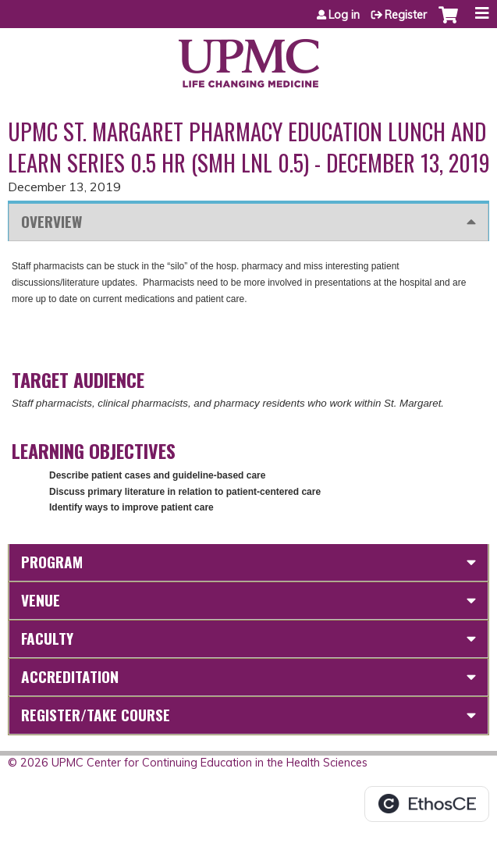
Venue (41, 600)
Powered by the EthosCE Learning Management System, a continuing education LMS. (427, 804)
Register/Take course (96, 715)
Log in (344, 15)
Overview (51, 221)
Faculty (47, 638)
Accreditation (70, 676)
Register (406, 15)
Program (52, 562)
